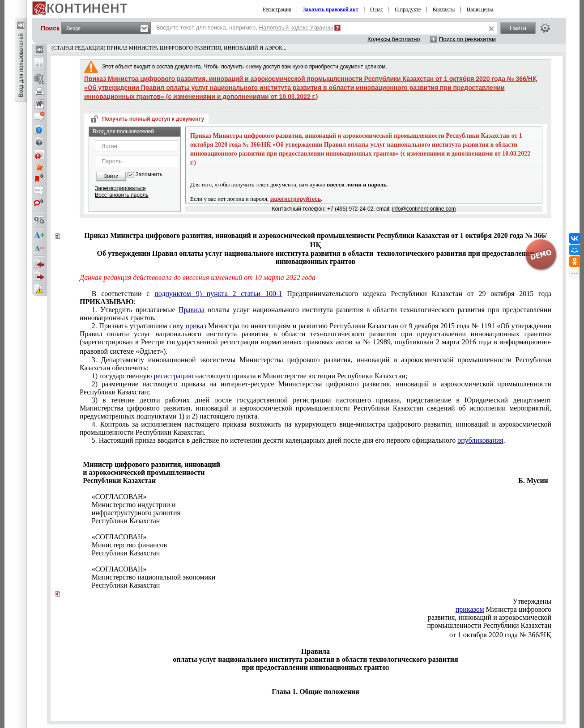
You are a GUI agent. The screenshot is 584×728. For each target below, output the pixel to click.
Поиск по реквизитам (467, 39)
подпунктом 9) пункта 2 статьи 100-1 (218, 294)
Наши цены (480, 9)
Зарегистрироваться (120, 188)
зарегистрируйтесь (296, 199)
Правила (192, 310)
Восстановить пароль (122, 195)
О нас (377, 9)
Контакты (444, 9)
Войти (111, 176)
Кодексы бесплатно (394, 39)
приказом (470, 609)
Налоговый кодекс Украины (296, 28)
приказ (196, 326)
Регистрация (277, 9)
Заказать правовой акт (331, 9)
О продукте (408, 9)
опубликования (480, 440)
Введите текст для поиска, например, (245, 28)
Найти (518, 28)
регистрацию (173, 376)
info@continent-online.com (424, 209)
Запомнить (149, 175)
